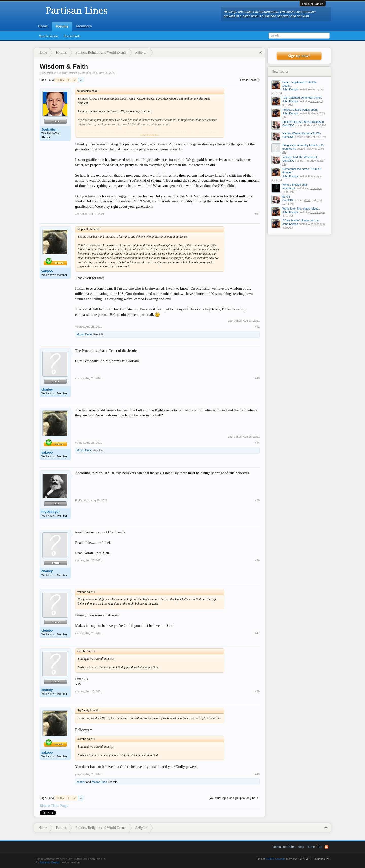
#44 (257, 443)
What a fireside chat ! (295, 185)
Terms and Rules (284, 847)
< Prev (60, 80)
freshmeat (289, 188)
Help (301, 847)
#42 (257, 327)
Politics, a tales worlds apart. (300, 110)
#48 (257, 691)
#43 (257, 378)
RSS (326, 847)
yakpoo (47, 271)
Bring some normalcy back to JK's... (305, 145)
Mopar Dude (89, 73)
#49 (257, 774)
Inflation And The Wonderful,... (301, 157)
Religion (62, 73)
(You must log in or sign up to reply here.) (234, 798)
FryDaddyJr (50, 512)
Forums (62, 26)
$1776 (286, 197)
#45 (257, 500)
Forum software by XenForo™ (71, 859)
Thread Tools (250, 80)
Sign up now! (299, 56)
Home (43, 26)
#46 (257, 560)
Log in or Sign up (313, 4)
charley (47, 389)
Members (84, 26)
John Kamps (290, 89)
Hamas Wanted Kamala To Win (302, 133)
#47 (257, 633)
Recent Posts (72, 36)
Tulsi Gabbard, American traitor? (302, 98)
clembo (47, 630)
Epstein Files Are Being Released (303, 122)
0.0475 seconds (276, 859)
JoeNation (49, 129)
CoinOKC (288, 125)
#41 (257, 214)
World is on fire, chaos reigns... (302, 209)
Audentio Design (50, 862)
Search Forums (49, 36)
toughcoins (289, 149)
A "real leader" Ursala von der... (302, 220)
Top (320, 847)
